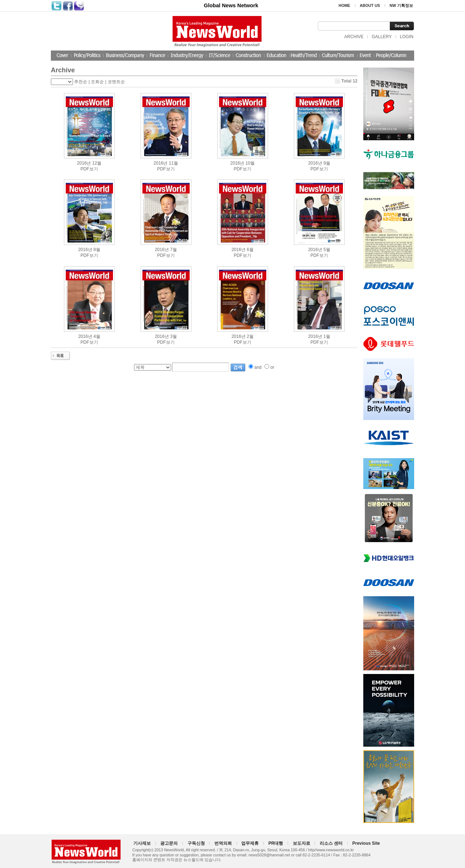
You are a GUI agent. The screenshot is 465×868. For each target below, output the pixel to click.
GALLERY (382, 37)
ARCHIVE (354, 37)
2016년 (84, 163)
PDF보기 (89, 169)
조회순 (97, 82)
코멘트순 (116, 82)
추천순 (81, 82)
